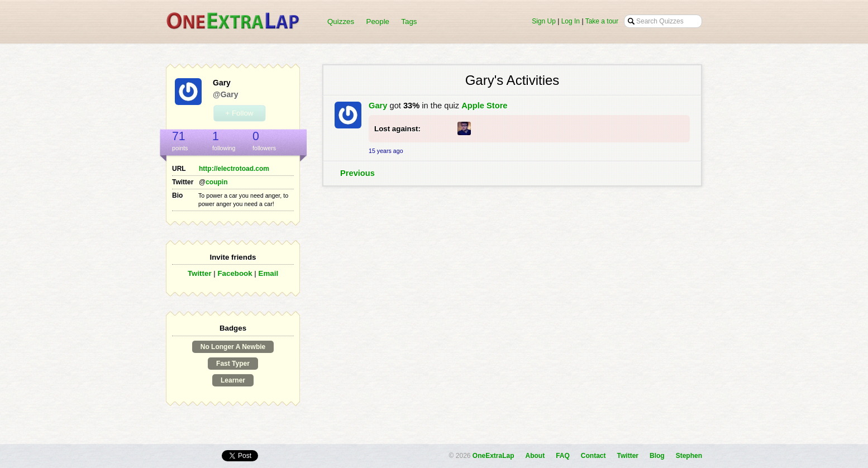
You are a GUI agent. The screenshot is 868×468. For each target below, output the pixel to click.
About (535, 456)
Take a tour (602, 21)
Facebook (235, 273)
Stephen (689, 456)
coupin (216, 182)
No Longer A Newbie (233, 347)
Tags (409, 22)
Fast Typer (233, 364)
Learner (233, 380)
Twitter (200, 273)
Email (269, 273)
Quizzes (341, 22)
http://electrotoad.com (234, 169)
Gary (378, 106)
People (378, 22)
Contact (593, 456)
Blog (657, 456)
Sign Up (544, 21)
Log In (571, 21)
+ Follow (239, 113)
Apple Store (484, 106)
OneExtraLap (493, 456)
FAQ (563, 456)
